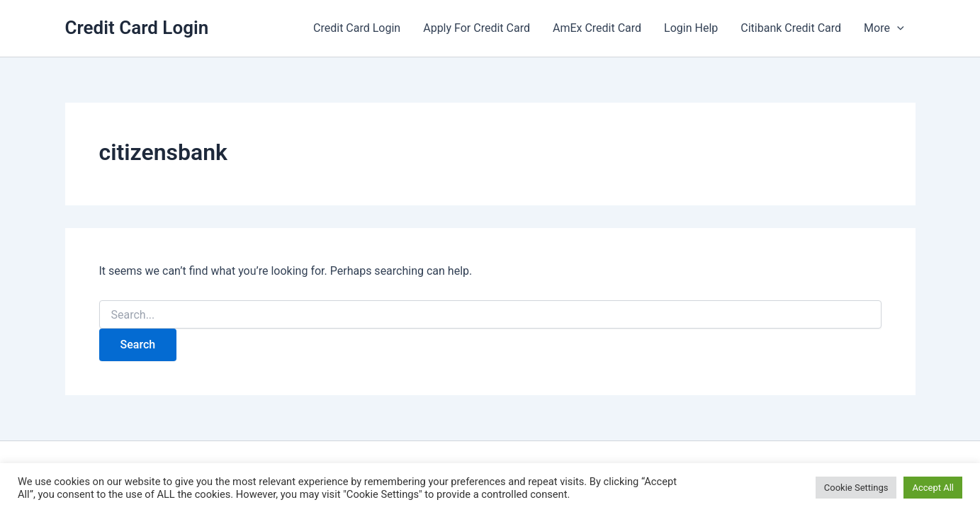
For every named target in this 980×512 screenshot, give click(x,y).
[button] (897, 28)
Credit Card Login (137, 28)
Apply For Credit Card (477, 28)
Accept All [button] (933, 488)
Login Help (691, 28)
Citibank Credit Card (791, 28)
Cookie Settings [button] (856, 488)
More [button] (884, 28)
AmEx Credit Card (597, 28)
